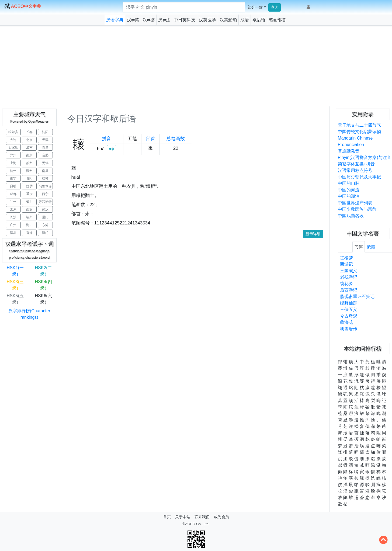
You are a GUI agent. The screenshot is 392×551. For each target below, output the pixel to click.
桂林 (45, 178)
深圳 (13, 233)
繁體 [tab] (371, 247)
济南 (29, 147)
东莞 (45, 225)
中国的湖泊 (349, 196)
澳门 (45, 233)
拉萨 (29, 186)
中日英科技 (185, 20)
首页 (167, 517)
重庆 (29, 194)
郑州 (13, 155)
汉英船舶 (228, 20)
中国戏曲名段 (351, 216)
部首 (151, 139)
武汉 (45, 209)
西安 (29, 209)
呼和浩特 (45, 202)
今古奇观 (349, 316)
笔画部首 (277, 20)
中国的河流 (349, 190)
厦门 (45, 217)
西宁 (45, 194)
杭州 (13, 171)
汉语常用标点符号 (355, 170)
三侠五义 (349, 309)
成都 (13, 194)
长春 (29, 132)
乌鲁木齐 (45, 186)
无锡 (45, 163)
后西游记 (349, 290)
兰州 (13, 202)
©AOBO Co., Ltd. (196, 524)
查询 (275, 7)
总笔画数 (176, 139)
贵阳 (29, 178)
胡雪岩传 (349, 329)
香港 (29, 233)
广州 (13, 225)
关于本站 (183, 517)
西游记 (346, 264)
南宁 (13, 178)
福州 (29, 217)
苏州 (29, 163)
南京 (29, 155)
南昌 (45, 171)
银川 (29, 202)
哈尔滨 (13, 132)
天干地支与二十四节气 (359, 125)
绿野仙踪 (349, 303)
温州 (29, 171)
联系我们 (202, 517)
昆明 (13, 186)
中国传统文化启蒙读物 (359, 132)
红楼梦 (346, 258)
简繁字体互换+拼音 (356, 164)
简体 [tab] (359, 247)
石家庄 (13, 147)
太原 (13, 209)
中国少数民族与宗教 (357, 209)
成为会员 (221, 517)
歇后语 (259, 20)
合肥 (45, 155)
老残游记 (349, 277)
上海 (13, 163)
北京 (29, 140)
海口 (29, 225)
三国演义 (349, 271)
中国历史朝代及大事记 (359, 177)
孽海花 (346, 322)
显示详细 (313, 234)
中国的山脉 (349, 183)
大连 (13, 140)
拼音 (106, 139)
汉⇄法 (164, 20)
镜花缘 (346, 284)
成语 (245, 20)
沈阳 (45, 132)
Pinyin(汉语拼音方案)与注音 (365, 157)
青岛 (45, 147)
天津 (45, 140)
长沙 (13, 217)
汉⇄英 (133, 20)
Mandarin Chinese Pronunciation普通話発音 (355, 145)
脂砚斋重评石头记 (357, 297)
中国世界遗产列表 (355, 203)
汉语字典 (115, 20)
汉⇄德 (149, 20)
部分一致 (255, 7)
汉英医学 (207, 20)
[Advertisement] (196, 66)
